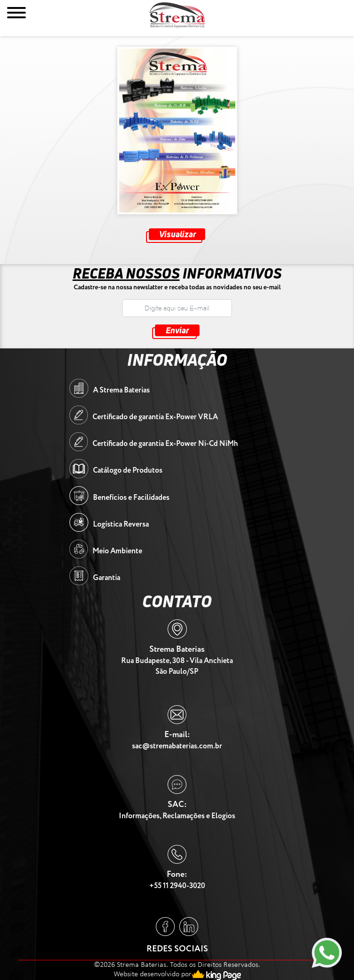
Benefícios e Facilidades (131, 498)
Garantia (107, 578)
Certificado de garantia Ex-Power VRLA (155, 417)
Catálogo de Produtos (128, 471)
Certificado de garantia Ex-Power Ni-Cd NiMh (165, 444)
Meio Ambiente (117, 551)
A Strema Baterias (121, 390)
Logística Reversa (121, 524)
